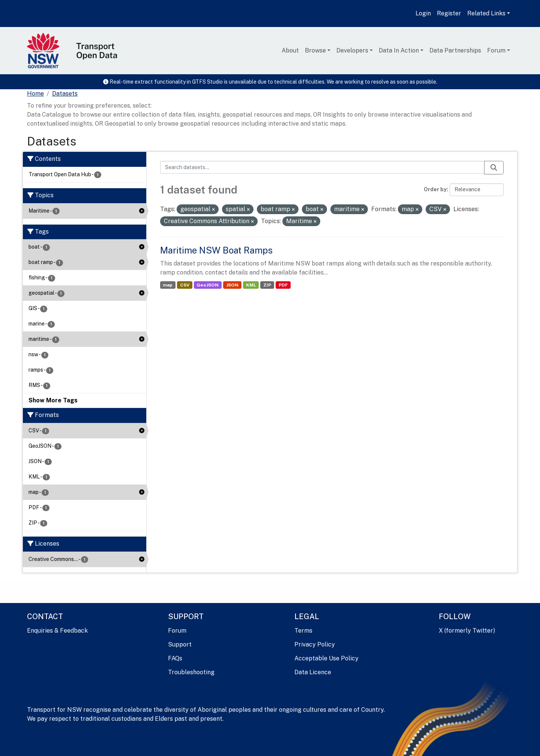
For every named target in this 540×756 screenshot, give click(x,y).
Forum (496, 50)
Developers (352, 50)
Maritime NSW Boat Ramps (216, 250)
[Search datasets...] (322, 167)
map (168, 285)
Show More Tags (53, 400)
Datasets (65, 94)
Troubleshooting (191, 672)
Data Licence (313, 672)
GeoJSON (208, 285)
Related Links (486, 13)
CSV (185, 285)
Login (423, 13)
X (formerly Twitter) (467, 631)
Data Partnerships (455, 50)
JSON (232, 285)
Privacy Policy (315, 644)
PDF (283, 285)
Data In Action (399, 50)
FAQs (175, 658)
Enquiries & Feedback (57, 631)
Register (449, 13)
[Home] (35, 94)
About (290, 50)
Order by (435, 189)
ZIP (267, 285)
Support (180, 644)
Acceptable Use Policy (326, 658)
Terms (303, 631)
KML (251, 285)
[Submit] (494, 168)
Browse (315, 50)
